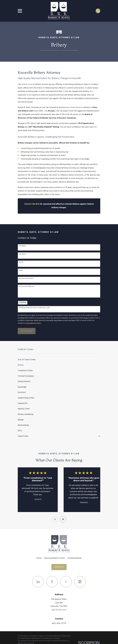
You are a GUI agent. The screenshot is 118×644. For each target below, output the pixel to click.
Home (39, 558)
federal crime (27, 84)
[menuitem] (59, 360)
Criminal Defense (74, 558)
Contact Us (59, 567)
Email (21, 270)
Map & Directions (59, 610)
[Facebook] (52, 582)
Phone (21, 262)
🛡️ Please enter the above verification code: (34, 308)
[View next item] (63, 519)
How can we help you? (27, 287)
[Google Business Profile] (80, 582)
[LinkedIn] (38, 582)
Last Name (22, 254)
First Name (22, 246)
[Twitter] (66, 582)
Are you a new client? (26, 279)
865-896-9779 (59, 623)
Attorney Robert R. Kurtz (54, 558)
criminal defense (76, 107)
